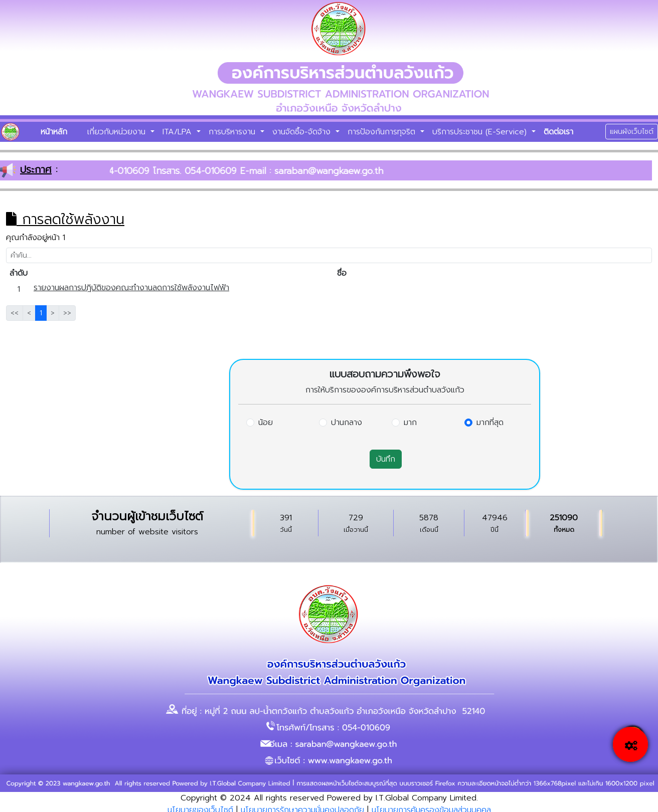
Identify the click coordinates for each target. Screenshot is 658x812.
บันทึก (386, 459)
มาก (410, 423)
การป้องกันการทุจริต (383, 132)
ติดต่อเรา (558, 132)
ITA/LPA (179, 132)
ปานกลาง (347, 423)
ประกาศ (36, 169)
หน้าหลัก (54, 132)
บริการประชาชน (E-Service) (481, 132)
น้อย (266, 423)
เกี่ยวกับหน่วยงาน (118, 132)
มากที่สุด (490, 423)
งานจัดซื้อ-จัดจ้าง (303, 132)
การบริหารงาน (233, 132)
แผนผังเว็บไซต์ (632, 132)
